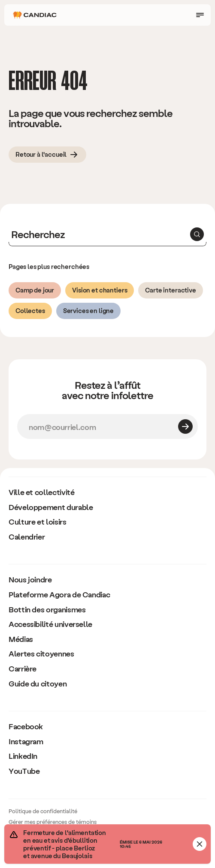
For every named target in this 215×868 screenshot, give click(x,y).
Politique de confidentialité (43, 811)
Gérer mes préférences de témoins (53, 822)
